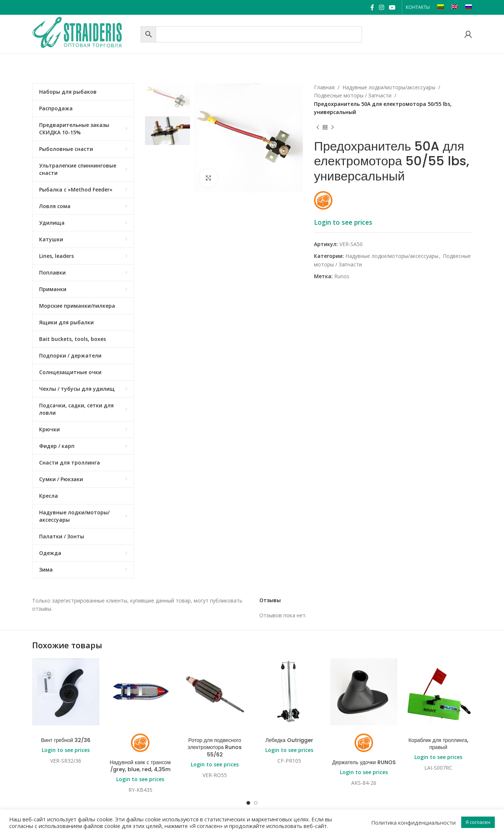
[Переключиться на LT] (441, 7)
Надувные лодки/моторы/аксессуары (389, 87)
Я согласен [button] (478, 822)
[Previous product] (318, 128)
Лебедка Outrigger (289, 740)
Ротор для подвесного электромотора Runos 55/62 (215, 747)
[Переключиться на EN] (455, 7)
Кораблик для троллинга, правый (438, 744)
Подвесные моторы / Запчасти (353, 95)
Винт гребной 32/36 (66, 740)
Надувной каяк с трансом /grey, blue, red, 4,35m (140, 766)
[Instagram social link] (381, 7)
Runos (342, 276)
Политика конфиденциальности (413, 822)
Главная (324, 87)
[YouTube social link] (392, 7)
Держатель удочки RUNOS (364, 762)
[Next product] (332, 128)
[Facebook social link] (372, 7)
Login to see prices (343, 222)
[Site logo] (84, 33)
